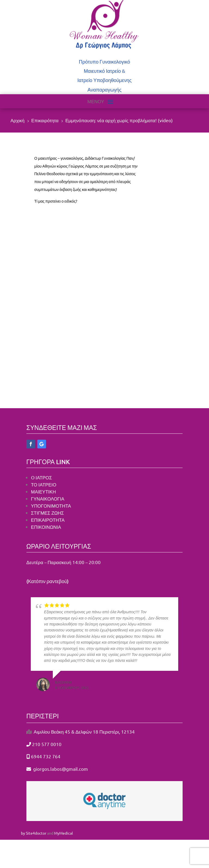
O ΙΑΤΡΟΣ (42, 477)
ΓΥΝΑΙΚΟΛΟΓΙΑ (48, 499)
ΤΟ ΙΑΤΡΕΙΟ (44, 484)
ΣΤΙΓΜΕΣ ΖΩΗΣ (48, 513)
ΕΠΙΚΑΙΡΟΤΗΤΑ (48, 520)
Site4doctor (36, 833)
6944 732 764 (46, 756)
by (23, 833)
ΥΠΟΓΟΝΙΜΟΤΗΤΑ (51, 506)
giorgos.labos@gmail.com (60, 769)
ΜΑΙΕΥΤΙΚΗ (44, 491)
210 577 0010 (47, 744)
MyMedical (64, 833)
